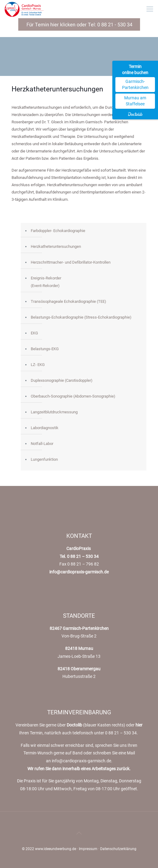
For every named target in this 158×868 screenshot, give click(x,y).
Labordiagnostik (45, 428)
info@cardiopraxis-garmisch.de (79, 572)
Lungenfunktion (44, 459)
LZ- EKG (38, 365)
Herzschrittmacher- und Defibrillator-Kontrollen (71, 262)
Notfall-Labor (42, 444)
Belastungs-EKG (45, 349)
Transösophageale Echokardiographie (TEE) (68, 301)
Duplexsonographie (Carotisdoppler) (62, 380)
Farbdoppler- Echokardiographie (58, 231)
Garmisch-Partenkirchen (135, 84)
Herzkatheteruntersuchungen (56, 246)
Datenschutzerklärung (118, 849)
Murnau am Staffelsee (135, 101)
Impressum (88, 849)
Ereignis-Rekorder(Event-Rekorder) (46, 282)
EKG (34, 333)
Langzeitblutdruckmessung (54, 412)
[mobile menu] (150, 9)
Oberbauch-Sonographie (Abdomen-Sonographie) (73, 396)
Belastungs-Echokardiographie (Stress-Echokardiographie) (81, 317)
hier (139, 725)
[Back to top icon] (79, 833)
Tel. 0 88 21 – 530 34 (79, 556)
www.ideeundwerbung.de (56, 849)
